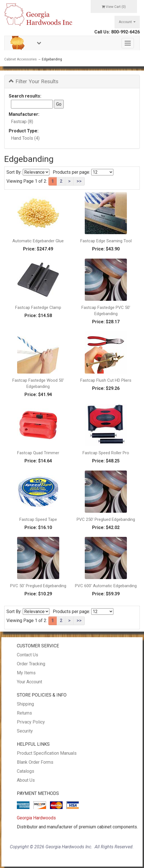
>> (79, 181)
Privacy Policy (31, 722)
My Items (26, 673)
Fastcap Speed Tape (38, 519)
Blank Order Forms (35, 762)
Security (25, 731)
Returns (24, 713)
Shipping (25, 704)
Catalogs (26, 771)
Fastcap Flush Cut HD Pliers (106, 380)
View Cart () (114, 7)
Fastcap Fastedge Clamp (38, 308)
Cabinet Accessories (20, 59)
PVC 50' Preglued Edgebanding (38, 586)
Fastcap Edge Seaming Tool (106, 241)
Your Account (29, 682)
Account (127, 22)
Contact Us (28, 655)
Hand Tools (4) (25, 138)
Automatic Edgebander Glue (38, 241)
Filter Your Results (34, 81)
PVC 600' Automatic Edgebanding (106, 586)
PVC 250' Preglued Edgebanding (106, 519)
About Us (26, 780)
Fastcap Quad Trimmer (38, 453)
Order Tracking (31, 664)
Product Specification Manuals (47, 753)
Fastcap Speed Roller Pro (106, 453)
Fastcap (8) (22, 122)
